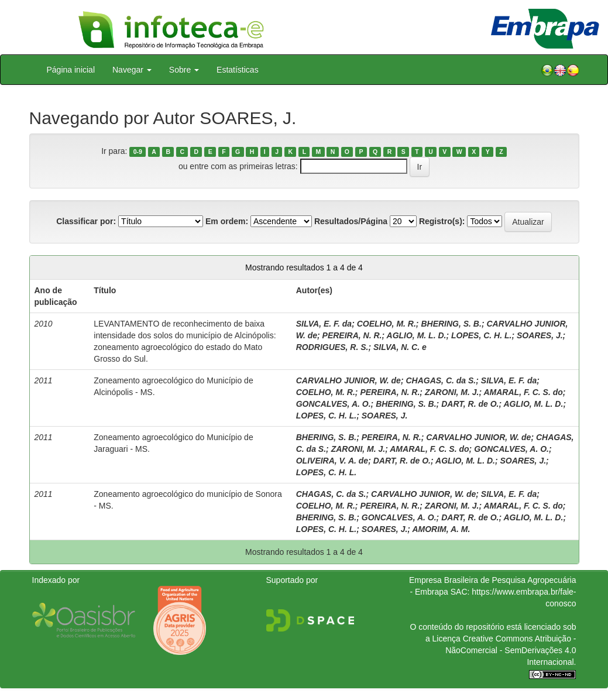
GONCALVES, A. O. (334, 404)
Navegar (132, 70)
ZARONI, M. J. (452, 392)
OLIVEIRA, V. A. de (332, 461)
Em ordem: (227, 221)
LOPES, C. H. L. (481, 335)
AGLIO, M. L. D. (417, 335)
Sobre (184, 70)
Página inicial (71, 70)
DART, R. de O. (470, 404)
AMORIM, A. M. (441, 529)
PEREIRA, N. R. (352, 335)
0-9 (138, 152)
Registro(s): (442, 221)
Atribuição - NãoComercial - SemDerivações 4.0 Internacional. (511, 650)
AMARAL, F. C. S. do (523, 392)
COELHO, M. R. (387, 324)
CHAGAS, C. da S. (441, 380)
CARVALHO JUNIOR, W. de (348, 380)
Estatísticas (238, 70)
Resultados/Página (351, 221)
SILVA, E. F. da (324, 324)
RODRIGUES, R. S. (332, 347)
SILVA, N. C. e (400, 347)
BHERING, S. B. (451, 324)
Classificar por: (86, 221)
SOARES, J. (540, 335)
